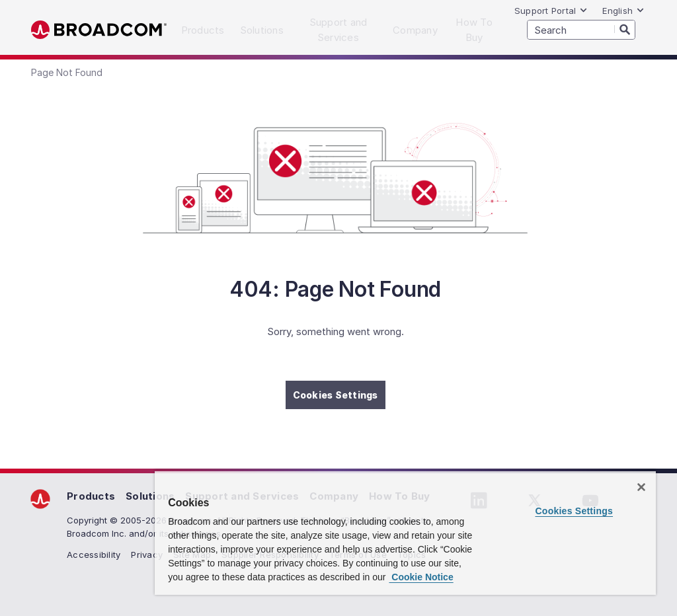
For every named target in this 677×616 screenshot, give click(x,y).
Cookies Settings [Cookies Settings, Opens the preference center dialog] (574, 511)
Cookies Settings (336, 395)
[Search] (625, 29)
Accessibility (94, 555)
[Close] (641, 487)
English (623, 11)
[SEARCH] (581, 30)
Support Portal (551, 11)
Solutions (150, 496)
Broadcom (99, 30)
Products (91, 496)
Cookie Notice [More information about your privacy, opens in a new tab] (421, 577)
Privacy (147, 555)
